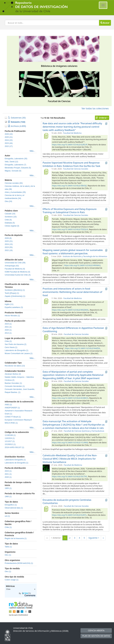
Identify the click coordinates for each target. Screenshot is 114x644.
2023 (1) (8, 324)
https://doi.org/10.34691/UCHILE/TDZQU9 (70, 229)
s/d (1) (7, 516)
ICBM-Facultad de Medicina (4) (17, 272)
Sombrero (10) (11, 217)
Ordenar (102, 118)
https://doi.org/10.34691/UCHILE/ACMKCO (70, 398)
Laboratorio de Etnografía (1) (17, 350)
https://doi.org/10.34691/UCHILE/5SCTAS (70, 476)
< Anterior (56, 538)
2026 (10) (9, 134)
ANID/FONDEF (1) (12, 408)
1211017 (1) (10, 441)
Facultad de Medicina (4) (15, 269)
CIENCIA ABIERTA (96, 630)
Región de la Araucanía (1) (16, 538)
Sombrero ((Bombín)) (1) (15, 290)
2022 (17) (9, 146)
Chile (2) (8, 341)
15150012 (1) (10, 444)
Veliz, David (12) (12, 162)
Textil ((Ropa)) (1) (12, 293)
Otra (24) (8, 201)
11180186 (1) (10, 435)
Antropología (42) (12, 266)
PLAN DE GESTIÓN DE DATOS (96, 636)
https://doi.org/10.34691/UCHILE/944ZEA (82, 348)
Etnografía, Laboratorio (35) (16, 159)
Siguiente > (94, 538)
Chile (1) (8, 527)
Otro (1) (8, 555)
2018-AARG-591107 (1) (14, 447)
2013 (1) (8, 333)
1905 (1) (8, 488)
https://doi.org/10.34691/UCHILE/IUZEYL (69, 515)
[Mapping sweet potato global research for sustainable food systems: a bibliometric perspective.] (46, 259)
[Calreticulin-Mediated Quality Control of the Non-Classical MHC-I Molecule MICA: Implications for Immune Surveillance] (46, 468)
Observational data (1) (14, 508)
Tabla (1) (8, 547)
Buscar (105, 23)
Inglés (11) (9, 304)
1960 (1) (8, 497)
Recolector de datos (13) (15, 366)
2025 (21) (9, 137)
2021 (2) (8, 327)
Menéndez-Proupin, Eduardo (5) (18, 168)
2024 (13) (9, 244)
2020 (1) (8, 330)
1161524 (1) (10, 438)
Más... (32, 151)
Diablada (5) (10, 223)
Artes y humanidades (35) (15, 192)
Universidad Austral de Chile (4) (18, 275)
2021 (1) (8, 474)
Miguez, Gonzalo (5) (13, 171)
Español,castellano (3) (14, 307)
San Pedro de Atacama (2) (16, 344)
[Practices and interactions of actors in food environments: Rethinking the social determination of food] (46, 301)
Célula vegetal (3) (12, 226)
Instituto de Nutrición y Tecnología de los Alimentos (85, 256)
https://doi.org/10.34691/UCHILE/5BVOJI (69, 186)
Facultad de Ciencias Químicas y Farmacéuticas (84, 431)
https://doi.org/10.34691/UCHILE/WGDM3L (70, 310)
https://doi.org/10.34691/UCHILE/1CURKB (70, 443)
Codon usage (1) (12, 580)
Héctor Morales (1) (12, 316)
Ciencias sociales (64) (14, 183)
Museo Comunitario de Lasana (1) (19, 353)
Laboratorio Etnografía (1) (15, 460)
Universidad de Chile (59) (15, 263)
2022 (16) (9, 250)
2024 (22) (9, 140)
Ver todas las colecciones (95, 108)
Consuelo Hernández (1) (15, 386)
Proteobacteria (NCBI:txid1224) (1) (19, 563)
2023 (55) (9, 247)
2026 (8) (8, 238)
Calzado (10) (10, 214)
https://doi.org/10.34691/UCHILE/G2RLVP (70, 145)
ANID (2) (8, 405)
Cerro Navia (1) (11, 347)
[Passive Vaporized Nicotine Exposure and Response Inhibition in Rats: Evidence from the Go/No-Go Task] (46, 172)
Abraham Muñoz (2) (13, 374)
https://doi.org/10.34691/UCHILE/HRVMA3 (82, 265)
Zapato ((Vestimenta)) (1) (15, 296)
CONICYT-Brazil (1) (13, 417)
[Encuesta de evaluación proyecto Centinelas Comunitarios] (46, 509)
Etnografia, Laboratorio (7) (16, 165)
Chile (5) (8, 220)
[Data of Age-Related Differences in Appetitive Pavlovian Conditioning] (46, 337)
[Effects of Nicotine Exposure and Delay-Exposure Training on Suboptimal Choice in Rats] (46, 218)
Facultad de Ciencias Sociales (76, 169)
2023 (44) (9, 143)
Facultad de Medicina (72, 133)
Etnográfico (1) (11, 505)
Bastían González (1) (13, 383)
